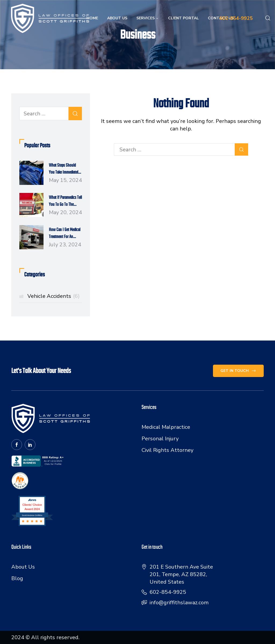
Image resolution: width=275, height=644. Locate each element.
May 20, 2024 (65, 212)
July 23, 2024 (65, 245)
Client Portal (183, 18)
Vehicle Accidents (54, 296)
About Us (117, 18)
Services (148, 18)
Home (92, 18)
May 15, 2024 (65, 180)
